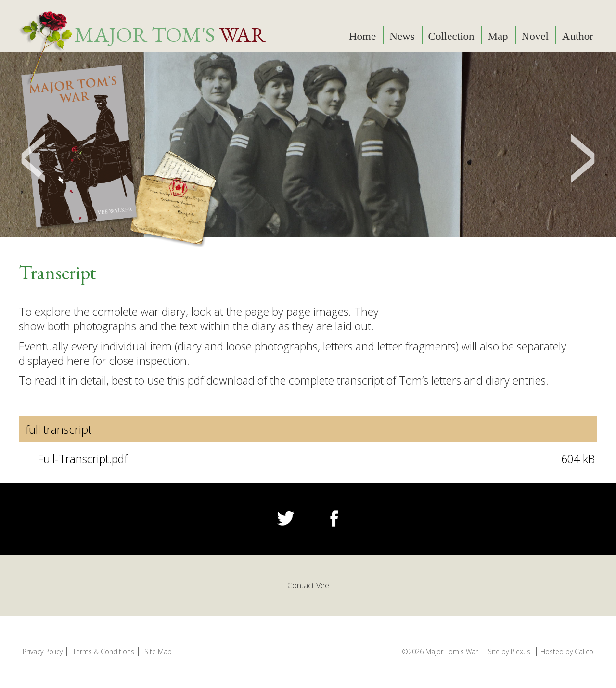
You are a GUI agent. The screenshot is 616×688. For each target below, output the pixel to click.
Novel (535, 36)
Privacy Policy (43, 652)
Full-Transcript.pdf (83, 459)
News (402, 36)
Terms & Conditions (103, 652)
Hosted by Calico (567, 652)
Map (498, 36)
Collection (451, 36)
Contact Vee (308, 585)
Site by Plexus (509, 652)
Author (578, 36)
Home (362, 36)
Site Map (158, 652)
